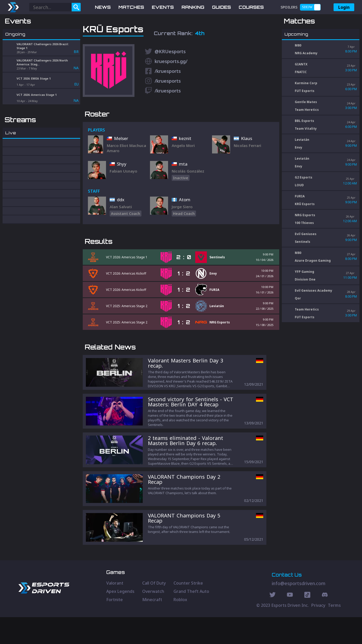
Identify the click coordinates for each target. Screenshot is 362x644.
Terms (334, 632)
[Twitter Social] (273, 622)
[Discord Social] (307, 622)
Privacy (318, 632)
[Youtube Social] (290, 622)
